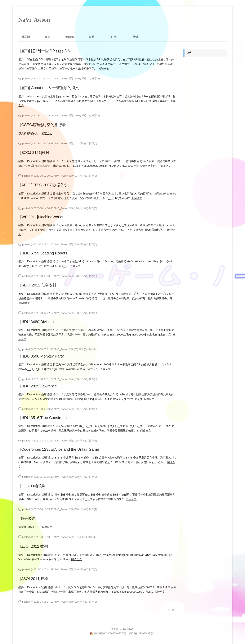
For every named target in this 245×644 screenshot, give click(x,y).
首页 (48, 37)
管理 (136, 37)
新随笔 (70, 37)
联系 (92, 37)
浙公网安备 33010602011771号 (108, 633)
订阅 (114, 37)
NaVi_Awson (34, 20)
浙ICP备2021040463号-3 (142, 633)
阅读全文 (104, 69)
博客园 (26, 37)
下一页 (171, 610)
